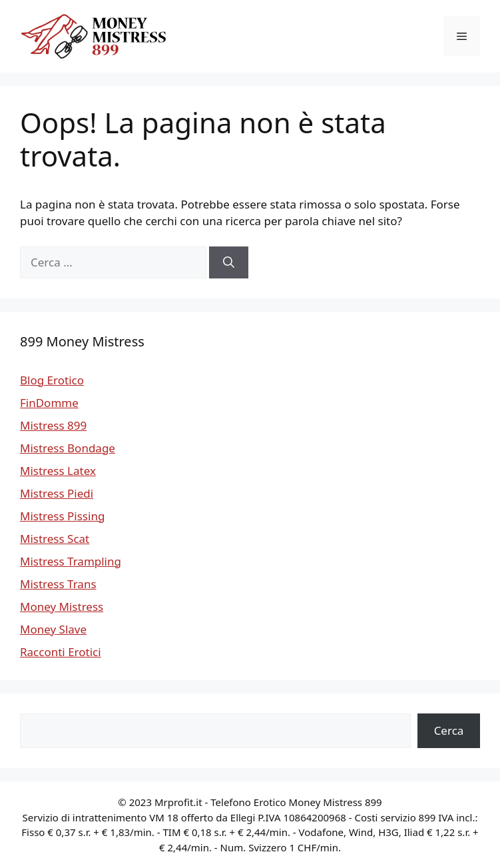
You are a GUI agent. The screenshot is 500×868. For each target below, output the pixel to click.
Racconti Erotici (61, 652)
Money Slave (53, 629)
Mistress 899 (53, 425)
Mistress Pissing (62, 516)
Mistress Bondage (68, 448)
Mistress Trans (58, 584)
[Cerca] (229, 262)
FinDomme (49, 403)
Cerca (449, 730)
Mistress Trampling (71, 561)
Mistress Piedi (57, 493)
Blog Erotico (52, 380)
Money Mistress (62, 607)
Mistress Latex (58, 471)
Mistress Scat (55, 539)
